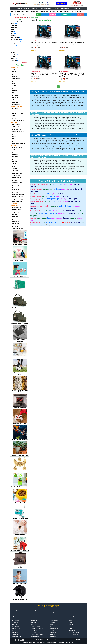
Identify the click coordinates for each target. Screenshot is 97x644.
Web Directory (61, 643)
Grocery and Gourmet (35, 618)
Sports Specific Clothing (17, 637)
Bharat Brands (33, 643)
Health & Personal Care (55, 610)
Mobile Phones (72, 612)
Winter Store (71, 624)
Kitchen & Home (16, 8)
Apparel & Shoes (16, 614)
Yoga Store (71, 610)
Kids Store (52, 624)
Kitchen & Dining (34, 8)
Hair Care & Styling (16, 628)
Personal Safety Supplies (74, 633)
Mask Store (71, 620)
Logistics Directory (70, 643)
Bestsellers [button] (80, 14)
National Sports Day (16, 610)
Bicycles (14, 616)
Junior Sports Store (16, 626)
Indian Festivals (34, 624)
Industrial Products (54, 614)
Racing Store (52, 635)
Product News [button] (61, 4)
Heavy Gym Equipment (55, 612)
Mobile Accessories (54, 618)
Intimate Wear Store (35, 637)
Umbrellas (71, 622)
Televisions (71, 614)
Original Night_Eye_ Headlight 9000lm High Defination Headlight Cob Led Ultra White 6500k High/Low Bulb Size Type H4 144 (44, 44)
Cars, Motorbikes (16, 618)
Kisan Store (52, 626)
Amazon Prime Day (54, 628)
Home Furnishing (48, 8)
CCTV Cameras (15, 620)
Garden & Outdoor (75, 8)
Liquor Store (33, 622)
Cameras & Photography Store (37, 628)
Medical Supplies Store (55, 620)
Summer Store (72, 626)
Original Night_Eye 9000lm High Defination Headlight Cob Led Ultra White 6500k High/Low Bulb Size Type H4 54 (72, 44)
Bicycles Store (72, 631)
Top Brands (52, 631)
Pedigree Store (34, 631)
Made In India (53, 622)
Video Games (15, 631)
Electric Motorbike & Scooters (37, 635)
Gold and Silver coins (35, 616)
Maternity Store (15, 622)
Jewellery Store (53, 633)
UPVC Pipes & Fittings (36, 633)
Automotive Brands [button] (66, 14)
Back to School (15, 633)
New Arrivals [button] (53, 14)
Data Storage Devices (35, 610)
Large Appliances (25, 8)
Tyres (70, 618)
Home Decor (57, 8)
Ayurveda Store (15, 635)
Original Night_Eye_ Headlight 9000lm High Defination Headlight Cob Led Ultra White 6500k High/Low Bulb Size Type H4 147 (72, 75)
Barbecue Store (53, 637)
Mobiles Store (34, 620)
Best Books (25, 643)
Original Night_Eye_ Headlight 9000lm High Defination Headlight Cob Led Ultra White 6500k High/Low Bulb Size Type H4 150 (44, 75)
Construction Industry (51, 643)
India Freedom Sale (16, 612)
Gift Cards (33, 614)
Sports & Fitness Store (36, 626)
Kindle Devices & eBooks (55, 616)
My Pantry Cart (41, 643)
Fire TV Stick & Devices (36, 612)
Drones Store (71, 628)
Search (39, 14)
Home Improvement (65, 8)
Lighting (83, 8)
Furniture (41, 8)
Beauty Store (15, 624)
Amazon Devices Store (73, 635)
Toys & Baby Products (73, 616)
